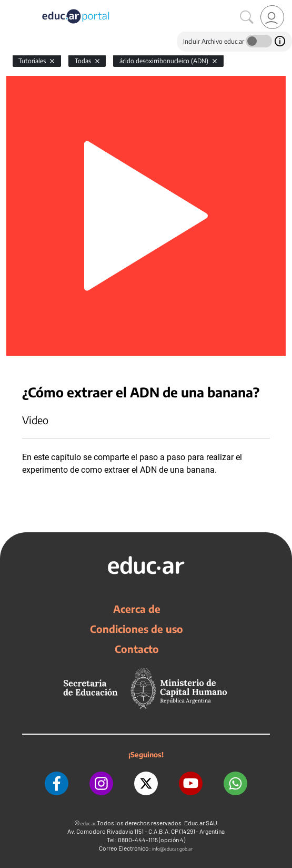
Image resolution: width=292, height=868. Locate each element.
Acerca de (137, 609)
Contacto (137, 649)
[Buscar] (247, 17)
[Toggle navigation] (9, 6)
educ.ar (88, 823)
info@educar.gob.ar (172, 849)
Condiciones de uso (137, 629)
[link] (272, 17)
